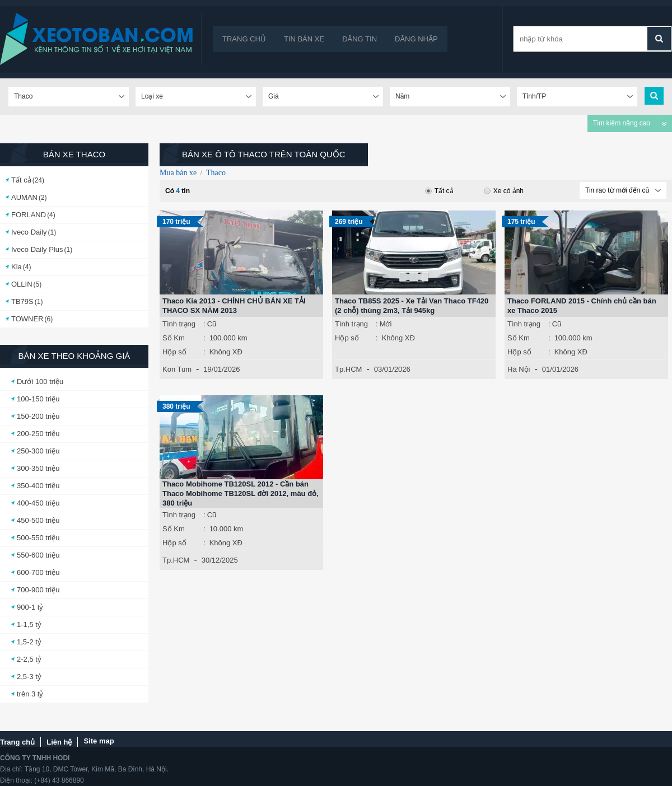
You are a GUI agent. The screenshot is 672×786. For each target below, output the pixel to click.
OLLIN (22, 284)
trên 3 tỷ (30, 694)
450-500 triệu (38, 520)
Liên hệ (59, 742)
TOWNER (27, 319)
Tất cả (21, 180)
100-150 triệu (38, 399)
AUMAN (24, 197)
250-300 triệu (38, 451)
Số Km (174, 338)
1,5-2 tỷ (29, 642)
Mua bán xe (178, 173)
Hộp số (174, 352)
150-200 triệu (38, 416)
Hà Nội (519, 369)
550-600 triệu (38, 555)
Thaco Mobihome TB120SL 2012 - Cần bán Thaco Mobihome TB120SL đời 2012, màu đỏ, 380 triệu (241, 493)
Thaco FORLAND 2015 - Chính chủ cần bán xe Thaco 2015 (582, 306)
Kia (17, 267)
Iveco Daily (29, 232)
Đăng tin (360, 39)
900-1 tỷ (30, 607)
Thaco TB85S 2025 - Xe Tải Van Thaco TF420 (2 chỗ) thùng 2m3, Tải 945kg (412, 306)
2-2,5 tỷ (29, 659)
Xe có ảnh (504, 191)
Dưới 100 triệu (40, 382)
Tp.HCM (348, 369)
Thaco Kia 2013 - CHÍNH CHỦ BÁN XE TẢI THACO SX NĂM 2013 (234, 306)
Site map (99, 741)
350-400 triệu (38, 486)
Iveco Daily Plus (37, 249)
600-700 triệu (38, 572)
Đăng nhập (416, 39)
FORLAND (29, 215)
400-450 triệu (38, 503)
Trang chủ (244, 39)
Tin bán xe (304, 39)
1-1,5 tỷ (29, 624)
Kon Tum (177, 369)
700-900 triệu (38, 590)
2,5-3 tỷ (29, 677)
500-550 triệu (38, 538)
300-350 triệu (38, 468)
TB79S (22, 301)
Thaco (216, 173)
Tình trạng (179, 324)
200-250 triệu (38, 434)
